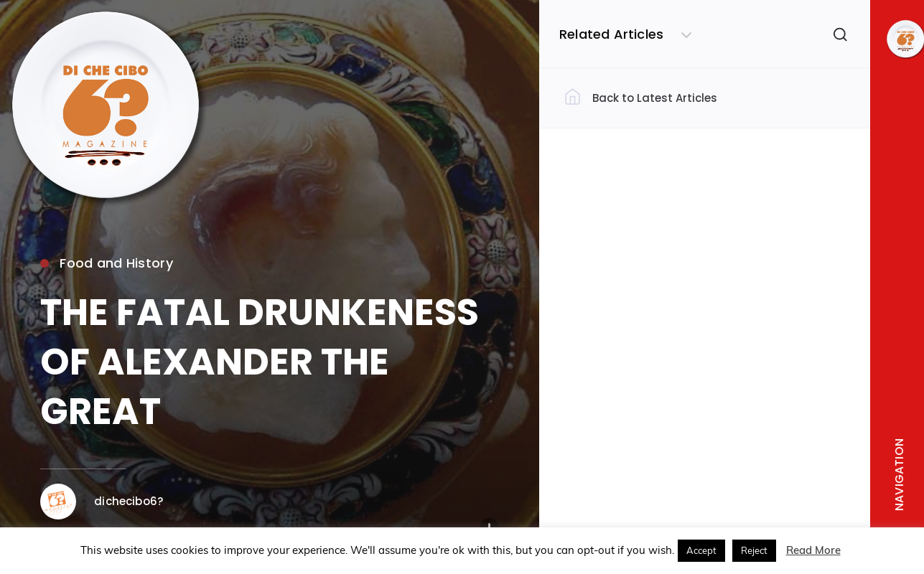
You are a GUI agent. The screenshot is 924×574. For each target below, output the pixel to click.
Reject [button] (754, 550)
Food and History (106, 263)
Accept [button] (701, 550)
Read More (813, 550)
